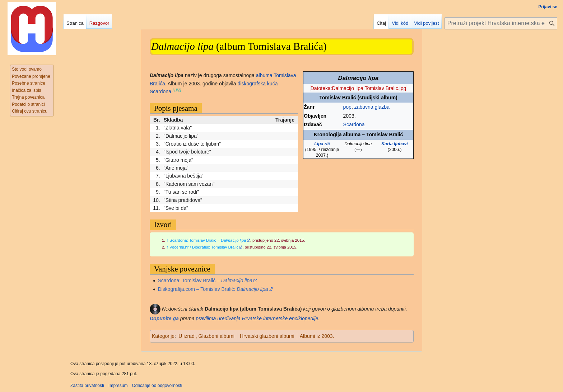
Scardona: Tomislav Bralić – (208, 240)
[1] (175, 90)
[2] (179, 90)
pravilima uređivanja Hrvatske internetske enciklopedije (257, 318)
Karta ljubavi (395, 144)
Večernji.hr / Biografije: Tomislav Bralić (204, 247)
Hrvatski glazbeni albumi (267, 336)
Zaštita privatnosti (87, 386)
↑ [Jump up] (167, 240)
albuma (264, 75)
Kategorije (163, 336)
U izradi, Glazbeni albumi (206, 336)
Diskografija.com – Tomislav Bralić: (213, 289)
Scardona (354, 124)
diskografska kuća (257, 84)
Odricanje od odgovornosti (157, 386)
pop (347, 107)
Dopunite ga (164, 318)
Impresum (118, 386)
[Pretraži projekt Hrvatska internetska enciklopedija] (501, 23)
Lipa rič (322, 144)
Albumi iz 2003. (317, 336)
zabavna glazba (372, 107)
